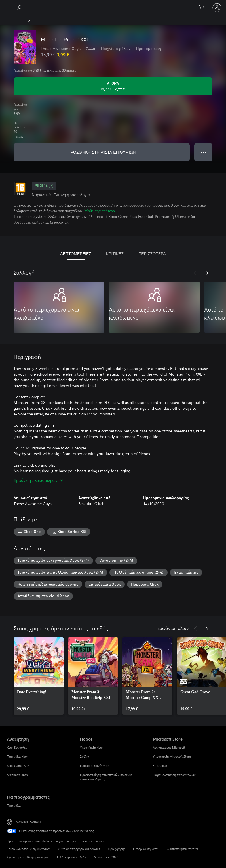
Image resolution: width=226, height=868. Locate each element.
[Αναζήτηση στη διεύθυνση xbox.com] (20, 7)
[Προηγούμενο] (195, 273)
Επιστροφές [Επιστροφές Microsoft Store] (161, 766)
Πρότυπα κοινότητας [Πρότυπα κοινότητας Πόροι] (95, 766)
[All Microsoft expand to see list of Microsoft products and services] (7, 8)
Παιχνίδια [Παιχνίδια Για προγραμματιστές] (14, 805)
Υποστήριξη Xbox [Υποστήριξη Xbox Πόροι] (92, 747)
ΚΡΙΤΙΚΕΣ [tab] (115, 254)
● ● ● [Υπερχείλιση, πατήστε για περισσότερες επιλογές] (203, 152)
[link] (39, 676)
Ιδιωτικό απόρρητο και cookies (79, 849)
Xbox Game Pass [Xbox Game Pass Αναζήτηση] (18, 766)
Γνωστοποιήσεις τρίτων (182, 849)
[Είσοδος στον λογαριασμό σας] (217, 8)
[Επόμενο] (207, 273)
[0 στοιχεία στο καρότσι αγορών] (203, 8)
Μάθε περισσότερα (100, 211)
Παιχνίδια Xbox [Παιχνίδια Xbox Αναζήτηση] (17, 756)
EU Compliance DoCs (72, 857)
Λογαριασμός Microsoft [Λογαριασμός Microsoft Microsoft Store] (169, 747)
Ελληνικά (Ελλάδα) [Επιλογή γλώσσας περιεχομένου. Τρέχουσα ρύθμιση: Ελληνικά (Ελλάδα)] (28, 822)
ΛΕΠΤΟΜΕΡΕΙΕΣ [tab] (76, 254)
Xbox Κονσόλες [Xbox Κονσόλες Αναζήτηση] (17, 747)
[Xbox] (15, 20)
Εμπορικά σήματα (145, 849)
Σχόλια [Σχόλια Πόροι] (85, 756)
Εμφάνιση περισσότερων (38, 480)
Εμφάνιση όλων (173, 628)
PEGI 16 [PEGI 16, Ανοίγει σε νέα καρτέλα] (44, 186)
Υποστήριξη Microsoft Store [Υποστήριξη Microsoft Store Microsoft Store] (172, 756)
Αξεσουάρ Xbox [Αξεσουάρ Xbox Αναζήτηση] (17, 775)
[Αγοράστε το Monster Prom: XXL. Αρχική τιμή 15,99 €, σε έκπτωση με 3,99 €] (113, 86)
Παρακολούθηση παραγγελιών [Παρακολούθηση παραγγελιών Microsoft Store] (174, 775)
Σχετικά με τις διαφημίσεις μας (28, 857)
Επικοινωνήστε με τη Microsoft (28, 849)
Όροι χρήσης (117, 849)
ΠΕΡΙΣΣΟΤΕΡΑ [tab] (152, 254)
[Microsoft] (113, 4)
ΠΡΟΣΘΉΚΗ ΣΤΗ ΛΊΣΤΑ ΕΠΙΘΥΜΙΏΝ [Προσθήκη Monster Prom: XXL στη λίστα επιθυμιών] (102, 152)
